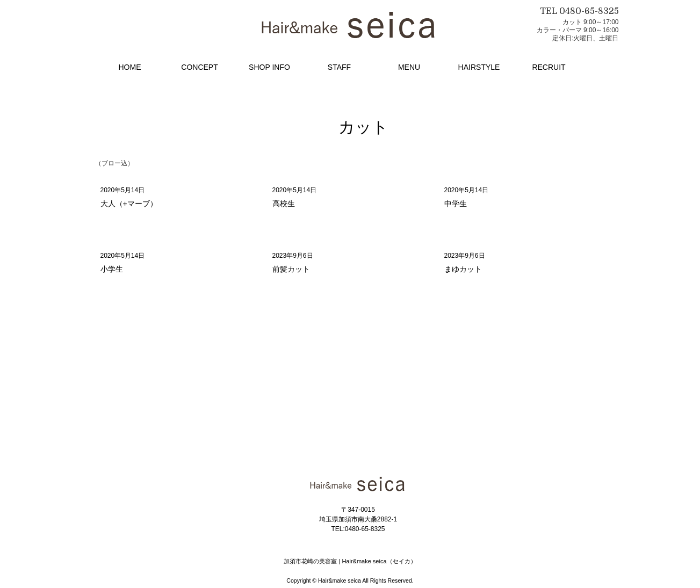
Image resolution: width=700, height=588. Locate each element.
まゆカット (463, 269)
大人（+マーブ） (129, 204)
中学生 (456, 204)
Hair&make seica (340, 580)
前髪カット (291, 269)
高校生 (284, 204)
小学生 (112, 269)
